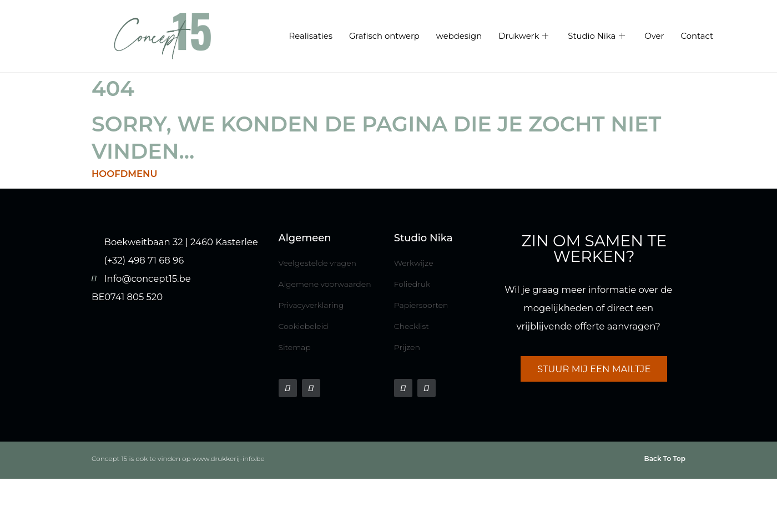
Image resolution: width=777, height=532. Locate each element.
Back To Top (665, 458)
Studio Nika (598, 36)
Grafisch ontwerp (384, 36)
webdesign (459, 36)
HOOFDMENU (125, 174)
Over (654, 36)
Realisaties (310, 36)
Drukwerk (525, 36)
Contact (697, 36)
